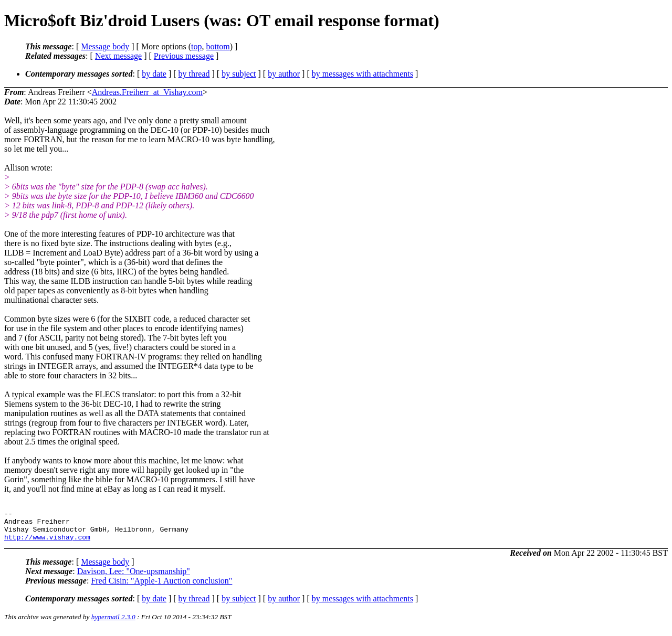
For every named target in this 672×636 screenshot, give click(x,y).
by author (284, 74)
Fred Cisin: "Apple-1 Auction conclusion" (161, 587)
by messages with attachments (363, 74)
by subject (239, 74)
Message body (105, 46)
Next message (118, 56)
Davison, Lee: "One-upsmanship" (134, 577)
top (196, 46)
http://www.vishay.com (47, 543)
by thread (194, 74)
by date (154, 74)
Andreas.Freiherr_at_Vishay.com (147, 92)
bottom (218, 46)
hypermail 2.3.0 (113, 623)
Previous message (184, 56)
